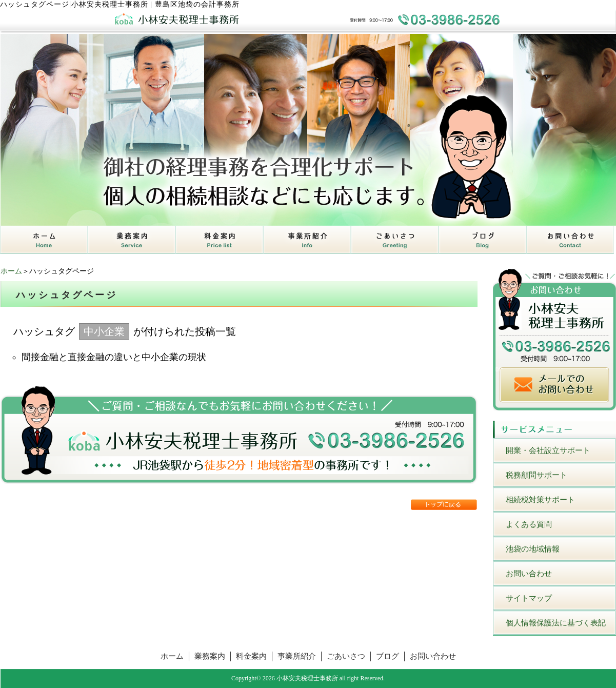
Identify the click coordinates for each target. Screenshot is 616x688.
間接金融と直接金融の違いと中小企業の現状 (114, 357)
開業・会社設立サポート (548, 450)
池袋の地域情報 (533, 549)
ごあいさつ (346, 656)
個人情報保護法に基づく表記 (556, 623)
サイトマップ (529, 598)
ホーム (11, 271)
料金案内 (251, 656)
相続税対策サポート (540, 500)
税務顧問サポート (536, 475)
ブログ (388, 656)
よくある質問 (529, 524)
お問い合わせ (529, 574)
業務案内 (210, 656)
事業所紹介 (297, 656)
